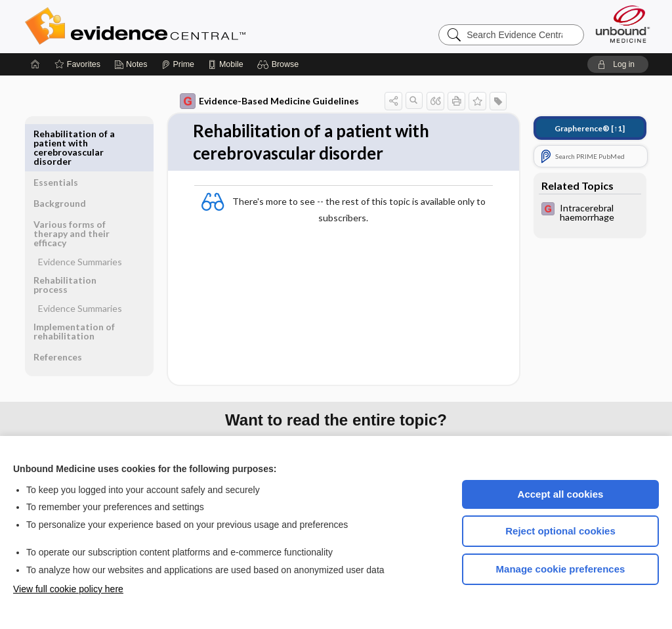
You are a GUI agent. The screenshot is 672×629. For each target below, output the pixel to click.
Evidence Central (188, 26)
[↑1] (590, 128)
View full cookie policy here (68, 589)
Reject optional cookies (560, 531)
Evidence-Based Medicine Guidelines (269, 101)
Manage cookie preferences (561, 569)
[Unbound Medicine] (623, 24)
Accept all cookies (561, 494)
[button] (280, 64)
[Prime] (178, 64)
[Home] (35, 64)
